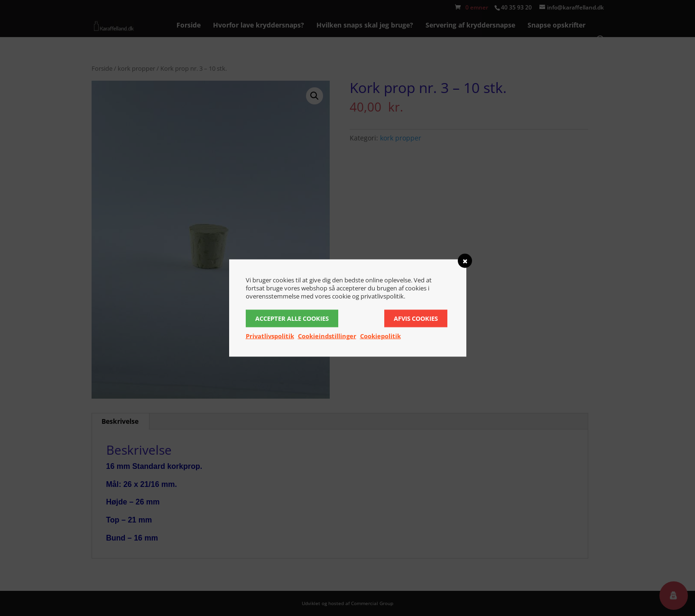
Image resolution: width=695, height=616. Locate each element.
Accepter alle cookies (292, 318)
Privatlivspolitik (270, 336)
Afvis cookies (416, 318)
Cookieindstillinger (327, 336)
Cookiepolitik (380, 336)
